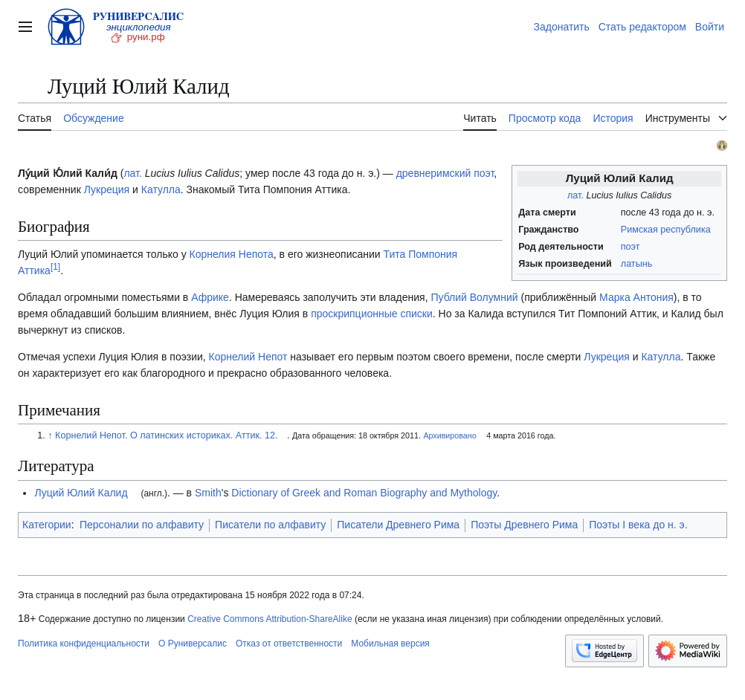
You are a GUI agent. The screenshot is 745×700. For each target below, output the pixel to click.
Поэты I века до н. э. (638, 525)
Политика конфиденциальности (84, 644)
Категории (47, 525)
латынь (636, 264)
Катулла (161, 189)
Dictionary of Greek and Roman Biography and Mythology (364, 493)
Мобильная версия (390, 644)
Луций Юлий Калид (81, 493)
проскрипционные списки (372, 314)
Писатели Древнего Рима (398, 525)
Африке (210, 297)
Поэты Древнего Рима (524, 525)
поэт (630, 247)
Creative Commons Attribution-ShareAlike (270, 619)
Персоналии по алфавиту (142, 525)
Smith (208, 493)
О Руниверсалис (193, 644)
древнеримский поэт (445, 173)
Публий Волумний (474, 297)
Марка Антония (636, 297)
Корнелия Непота (232, 254)
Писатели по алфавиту (270, 525)
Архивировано (449, 435)
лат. (575, 195)
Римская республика (666, 230)
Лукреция (107, 189)
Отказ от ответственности (289, 644)
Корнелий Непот (248, 357)
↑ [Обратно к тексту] (50, 435)
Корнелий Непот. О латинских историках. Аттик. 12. (166, 435)
